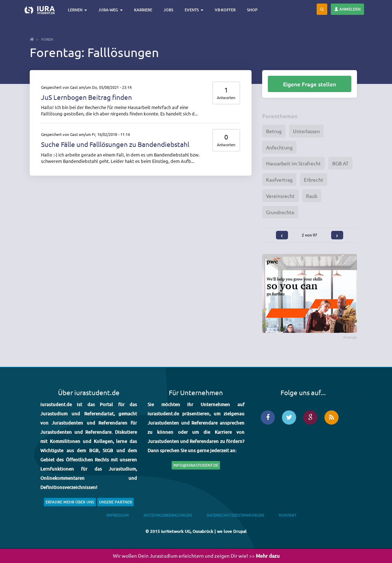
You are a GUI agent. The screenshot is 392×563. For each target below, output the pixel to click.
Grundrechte (280, 212)
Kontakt (288, 515)
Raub (312, 196)
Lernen (77, 10)
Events (194, 10)
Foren (47, 39)
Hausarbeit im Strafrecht (293, 163)
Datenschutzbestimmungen (235, 515)
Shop (252, 10)
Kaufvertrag (279, 180)
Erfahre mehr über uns (70, 502)
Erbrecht (314, 180)
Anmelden (347, 9)
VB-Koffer (225, 10)
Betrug (274, 131)
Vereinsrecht (280, 196)
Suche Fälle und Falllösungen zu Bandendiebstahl (115, 144)
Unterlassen (306, 131)
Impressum (118, 515)
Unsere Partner (116, 502)
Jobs (168, 10)
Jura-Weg (111, 10)
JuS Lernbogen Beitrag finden (87, 97)
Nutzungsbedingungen (168, 515)
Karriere (143, 10)
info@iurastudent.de (196, 465)
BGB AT (340, 163)
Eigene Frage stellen (310, 84)
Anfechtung (279, 147)
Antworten (226, 98)
